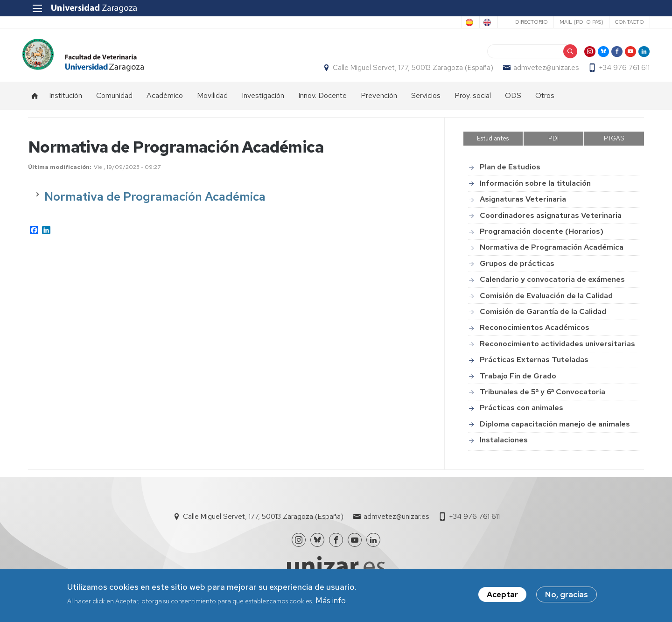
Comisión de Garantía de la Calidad (543, 317)
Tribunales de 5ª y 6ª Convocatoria (542, 397)
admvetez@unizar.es (540, 70)
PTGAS (614, 143)
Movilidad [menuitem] (212, 101)
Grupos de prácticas (517, 269)
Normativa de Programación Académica (552, 252)
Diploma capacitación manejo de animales (555, 429)
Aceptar (502, 594)
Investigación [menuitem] (263, 101)
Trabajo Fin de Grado (518, 381)
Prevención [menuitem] (379, 101)
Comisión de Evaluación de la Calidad (546, 301)
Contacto (623, 22)
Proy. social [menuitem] (473, 101)
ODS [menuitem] (513, 101)
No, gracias (567, 594)
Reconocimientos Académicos (535, 332)
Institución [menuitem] (66, 101)
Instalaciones (504, 445)
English (478, 22)
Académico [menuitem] (165, 101)
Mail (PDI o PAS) (575, 22)
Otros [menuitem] (545, 101)
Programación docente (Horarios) (542, 236)
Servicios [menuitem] (426, 101)
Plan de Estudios (510, 172)
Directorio (525, 22)
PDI (553, 143)
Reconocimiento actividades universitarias (557, 349)
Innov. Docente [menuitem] (322, 101)
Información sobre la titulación (535, 188)
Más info (331, 601)
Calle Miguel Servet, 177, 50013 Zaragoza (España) (407, 70)
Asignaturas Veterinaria (523, 204)
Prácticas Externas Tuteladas (534, 365)
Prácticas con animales (521, 413)
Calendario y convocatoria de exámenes (552, 284)
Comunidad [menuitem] (114, 101)
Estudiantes (493, 143)
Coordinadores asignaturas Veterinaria (551, 220)
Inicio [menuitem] (35, 101)
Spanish (441, 22)
